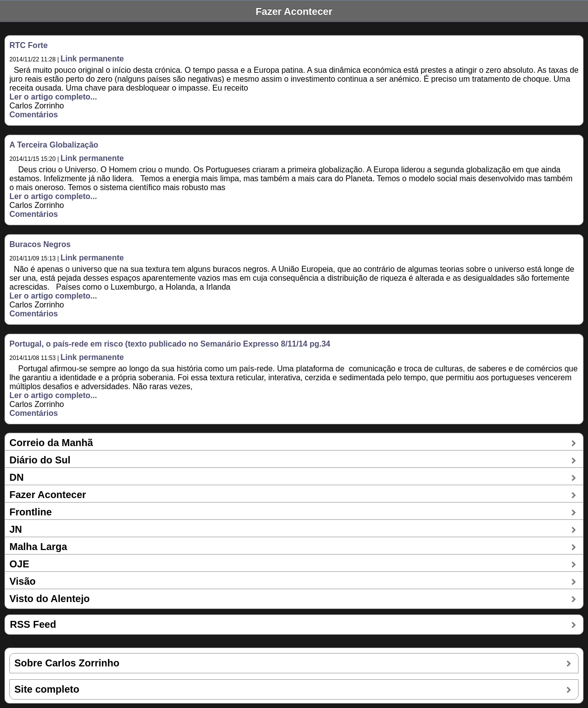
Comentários (34, 115)
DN (17, 477)
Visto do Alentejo (49, 599)
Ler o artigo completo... (53, 97)
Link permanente (92, 59)
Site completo (47, 689)
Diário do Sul (40, 460)
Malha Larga (38, 547)
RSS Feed (33, 624)
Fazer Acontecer (48, 495)
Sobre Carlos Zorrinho (67, 663)
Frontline (31, 512)
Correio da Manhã (51, 443)
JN (16, 529)
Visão (23, 581)
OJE (19, 564)
